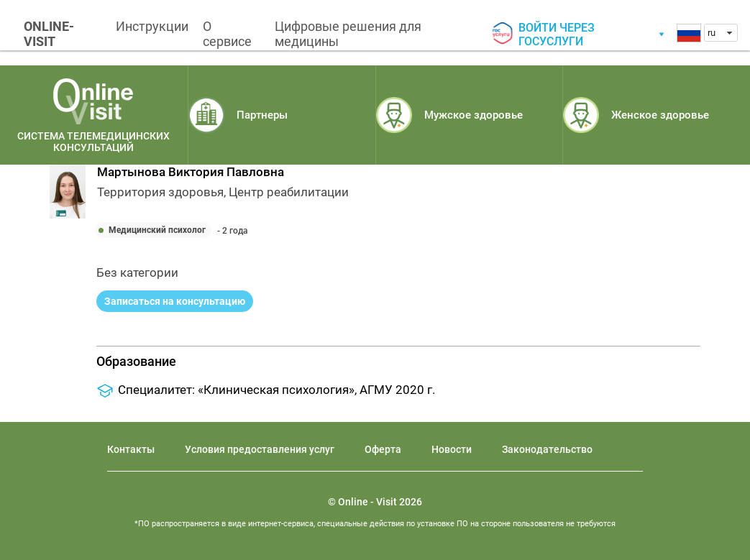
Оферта (383, 449)
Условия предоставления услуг (260, 449)
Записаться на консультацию (175, 301)
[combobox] (721, 33)
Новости (452, 449)
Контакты (131, 449)
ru (712, 33)
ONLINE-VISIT (49, 34)
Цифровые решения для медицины (348, 34)
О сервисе (227, 34)
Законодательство (547, 449)
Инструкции (152, 26)
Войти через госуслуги (557, 35)
